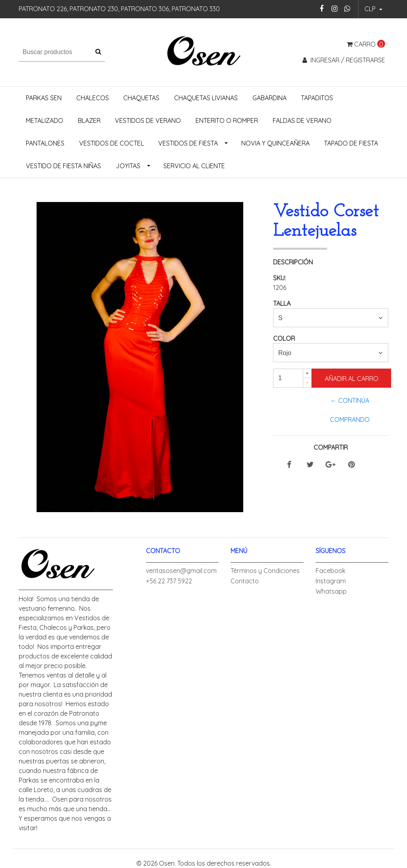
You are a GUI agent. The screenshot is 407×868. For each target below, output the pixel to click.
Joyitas (128, 166)
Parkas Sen (44, 98)
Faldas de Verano (302, 120)
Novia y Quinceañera (275, 143)
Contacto (245, 581)
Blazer (89, 120)
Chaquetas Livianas (206, 98)
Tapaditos (317, 98)
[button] (373, 9)
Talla (282, 303)
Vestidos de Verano (148, 120)
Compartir (331, 447)
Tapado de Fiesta (351, 143)
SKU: (279, 278)
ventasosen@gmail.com (181, 571)
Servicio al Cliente (194, 166)
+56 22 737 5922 (169, 581)
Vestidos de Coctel (111, 143)
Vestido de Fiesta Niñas (63, 166)
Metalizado (45, 120)
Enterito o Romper (227, 120)
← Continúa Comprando (350, 410)
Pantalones (45, 143)
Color (284, 338)
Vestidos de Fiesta (188, 143)
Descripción (293, 262)
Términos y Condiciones (265, 571)
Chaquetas (141, 98)
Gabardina (269, 98)
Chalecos (93, 98)
